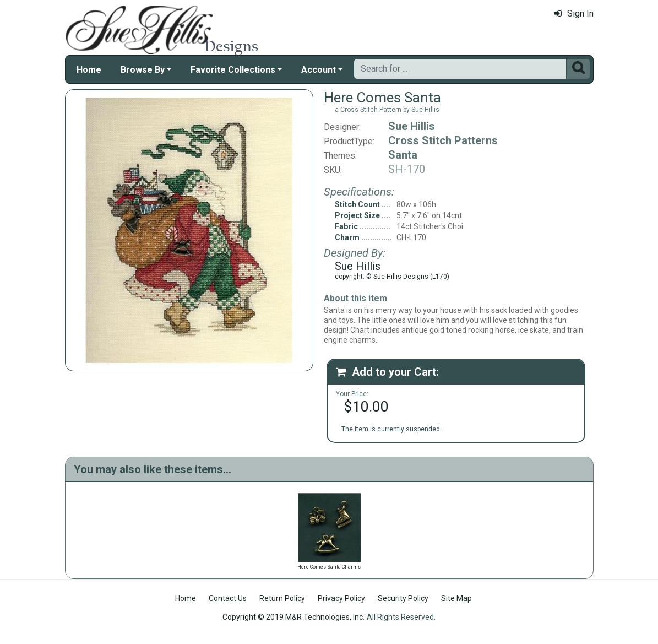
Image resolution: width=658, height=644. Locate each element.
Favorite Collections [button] (233, 70)
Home (89, 70)
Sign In (574, 13)
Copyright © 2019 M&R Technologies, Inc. (293, 617)
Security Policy (403, 598)
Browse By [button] (143, 70)
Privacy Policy (341, 598)
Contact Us (228, 598)
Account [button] (319, 70)
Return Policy (282, 598)
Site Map (456, 598)
